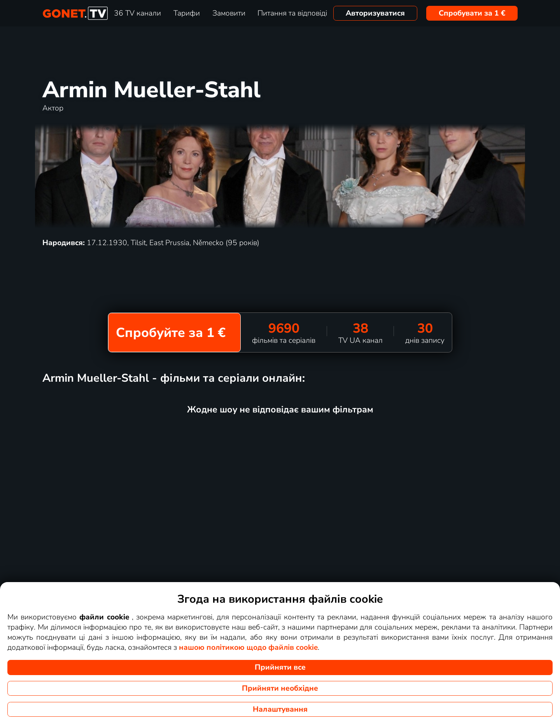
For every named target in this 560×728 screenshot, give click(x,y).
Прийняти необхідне (280, 688)
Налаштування (280, 709)
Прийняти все (280, 667)
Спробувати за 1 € (472, 13)
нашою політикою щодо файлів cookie (248, 647)
